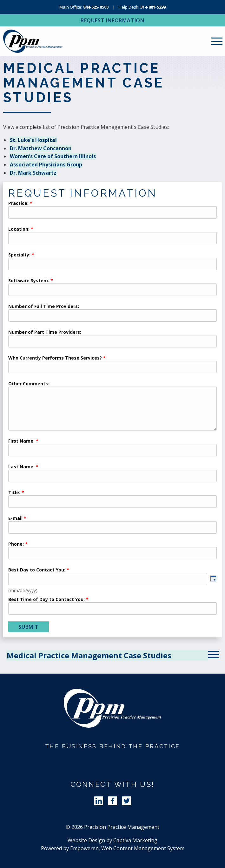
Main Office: (84, 7)
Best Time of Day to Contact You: (46, 600)
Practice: (18, 204)
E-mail (15, 519)
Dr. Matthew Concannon (41, 148)
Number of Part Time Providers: (45, 332)
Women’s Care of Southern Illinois (53, 156)
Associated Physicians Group (46, 164)
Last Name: (22, 467)
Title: (14, 493)
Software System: (29, 281)
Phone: (16, 544)
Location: (19, 229)
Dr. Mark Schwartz (33, 173)
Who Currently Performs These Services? (55, 358)
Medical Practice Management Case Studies (89, 655)
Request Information (112, 20)
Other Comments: (29, 384)
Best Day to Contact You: (37, 570)
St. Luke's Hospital (33, 140)
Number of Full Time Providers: (44, 307)
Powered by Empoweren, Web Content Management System (113, 848)
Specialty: (19, 255)
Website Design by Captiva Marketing (112, 840)
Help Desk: (142, 7)
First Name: (21, 441)
